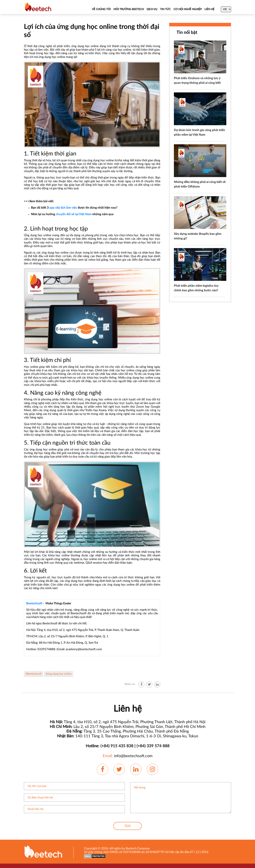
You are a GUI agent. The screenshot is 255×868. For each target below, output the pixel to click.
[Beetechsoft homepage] (38, 7)
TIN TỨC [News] (165, 9)
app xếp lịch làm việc (63, 208)
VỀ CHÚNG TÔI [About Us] (101, 9)
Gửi (128, 826)
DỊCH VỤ (152, 9)
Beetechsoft (34, 603)
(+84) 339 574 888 (153, 746)
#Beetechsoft (34, 674)
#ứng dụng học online (59, 674)
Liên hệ (209, 9)
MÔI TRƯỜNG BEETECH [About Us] (129, 9)
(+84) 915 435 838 (117, 746)
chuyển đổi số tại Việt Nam (74, 214)
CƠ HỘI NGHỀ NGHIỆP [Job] (188, 9)
